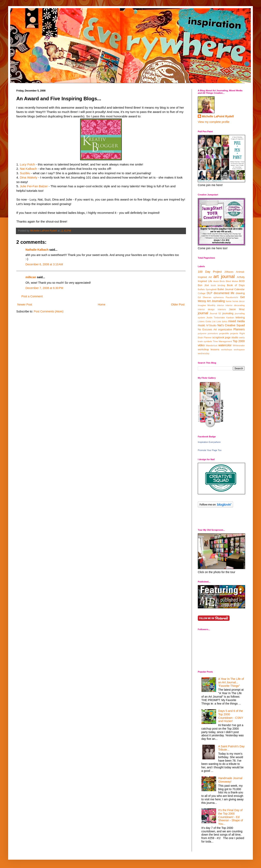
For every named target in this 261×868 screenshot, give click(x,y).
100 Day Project (210, 272)
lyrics (225, 321)
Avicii (216, 281)
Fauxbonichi (232, 297)
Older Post (178, 304)
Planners (239, 329)
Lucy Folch (27, 164)
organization (225, 330)
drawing (240, 293)
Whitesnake (239, 345)
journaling (228, 313)
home (229, 301)
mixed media (236, 321)
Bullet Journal (225, 289)
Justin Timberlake (216, 318)
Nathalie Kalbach (37, 250)
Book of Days (236, 285)
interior (220, 305)
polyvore (202, 333)
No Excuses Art (207, 330)
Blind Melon (232, 281)
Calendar (239, 289)
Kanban (230, 318)
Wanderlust (212, 345)
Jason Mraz (237, 309)
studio (235, 337)
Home (101, 304)
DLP (210, 293)
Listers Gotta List (207, 321)
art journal (224, 276)
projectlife (224, 333)
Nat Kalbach (28, 169)
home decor (239, 301)
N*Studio (211, 325)
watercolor (225, 345)
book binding (218, 285)
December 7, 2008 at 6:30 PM (44, 288)
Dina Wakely (29, 177)
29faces (229, 272)
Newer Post (25, 304)
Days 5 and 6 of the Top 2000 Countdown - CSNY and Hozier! (231, 716)
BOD (242, 281)
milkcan (31, 277)
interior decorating (235, 305)
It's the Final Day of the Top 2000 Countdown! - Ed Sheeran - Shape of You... (231, 817)
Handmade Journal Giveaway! (230, 780)
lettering (240, 318)
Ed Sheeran (205, 297)
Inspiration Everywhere (209, 442)
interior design (206, 309)
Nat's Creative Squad (231, 325)
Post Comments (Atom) (49, 311)
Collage (202, 293)
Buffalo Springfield (207, 289)
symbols (208, 341)
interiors (222, 309)
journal (203, 313)
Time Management (222, 341)
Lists (219, 321)
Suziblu (25, 173)
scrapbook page (221, 337)
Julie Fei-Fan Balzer (34, 186)
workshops (226, 350)
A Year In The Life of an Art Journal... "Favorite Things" (231, 682)
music (202, 325)
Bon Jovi (203, 285)
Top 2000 (239, 341)
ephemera (218, 297)
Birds (222, 281)
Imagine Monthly (207, 305)
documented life (224, 293)
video (201, 345)
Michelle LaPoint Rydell (218, 116)
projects (234, 333)
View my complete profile (214, 122)
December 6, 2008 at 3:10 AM (44, 264)
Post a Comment (32, 296)
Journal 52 (215, 313)
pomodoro (213, 333)
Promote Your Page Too (210, 450)
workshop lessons (209, 350)
